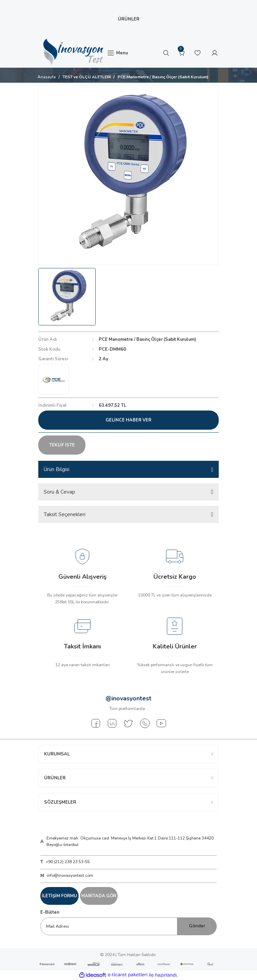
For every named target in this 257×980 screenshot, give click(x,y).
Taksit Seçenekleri (65, 514)
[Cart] (182, 53)
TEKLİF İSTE (62, 445)
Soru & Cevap (59, 492)
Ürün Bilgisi (57, 469)
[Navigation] (117, 53)
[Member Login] (215, 53)
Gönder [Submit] (197, 926)
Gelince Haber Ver (128, 420)
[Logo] (72, 52)
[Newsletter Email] (128, 926)
